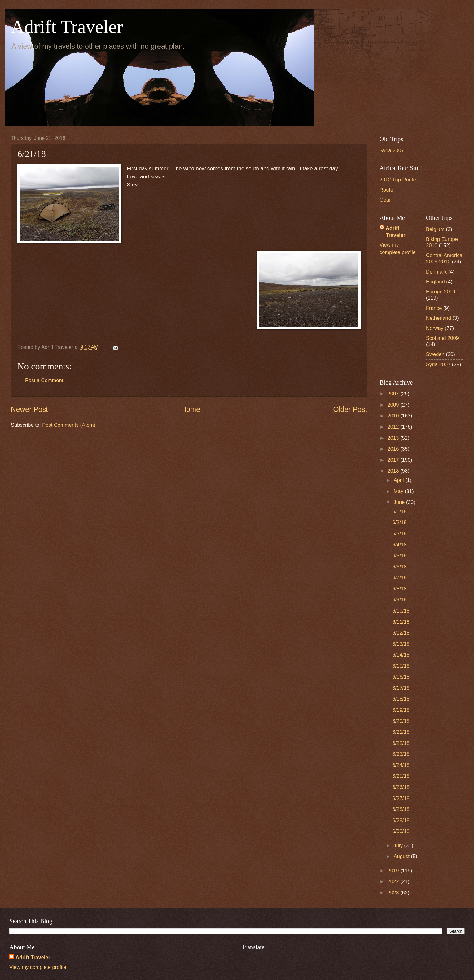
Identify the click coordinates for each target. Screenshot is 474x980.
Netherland (439, 318)
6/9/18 (399, 600)
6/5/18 (399, 556)
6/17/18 (401, 688)
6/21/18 (401, 732)
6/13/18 (401, 644)
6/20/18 (401, 721)
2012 (394, 427)
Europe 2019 (441, 292)
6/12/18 (401, 633)
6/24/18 (401, 765)
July (399, 846)
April (399, 480)
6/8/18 (399, 589)
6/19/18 (401, 710)
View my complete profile (38, 967)
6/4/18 (399, 545)
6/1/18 (399, 512)
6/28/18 (401, 809)
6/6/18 (399, 567)
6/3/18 (399, 534)
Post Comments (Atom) (69, 425)
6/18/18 (401, 699)
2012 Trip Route (398, 180)
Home (191, 409)
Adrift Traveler (67, 27)
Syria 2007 (392, 151)
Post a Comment (44, 380)
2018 (394, 471)
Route (386, 190)
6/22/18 (401, 743)
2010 (394, 416)
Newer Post (29, 409)
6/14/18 (401, 655)
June (400, 502)
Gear (385, 200)
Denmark (436, 272)
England (435, 282)
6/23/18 (401, 754)
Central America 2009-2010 (444, 258)
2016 (394, 449)
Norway (435, 328)
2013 (394, 438)
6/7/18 (399, 578)
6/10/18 (401, 611)
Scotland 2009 (442, 338)
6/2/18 (399, 522)
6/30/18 (401, 831)
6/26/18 (401, 787)
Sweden (435, 354)
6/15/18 (401, 666)
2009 (394, 405)
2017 (394, 460)
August (402, 856)
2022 (394, 882)
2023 (394, 893)
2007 (394, 394)
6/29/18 (401, 820)
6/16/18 (401, 677)
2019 (394, 871)
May (399, 491)
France (434, 308)
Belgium (435, 229)
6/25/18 (401, 776)
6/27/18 (401, 798)
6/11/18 (401, 622)
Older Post (350, 409)
